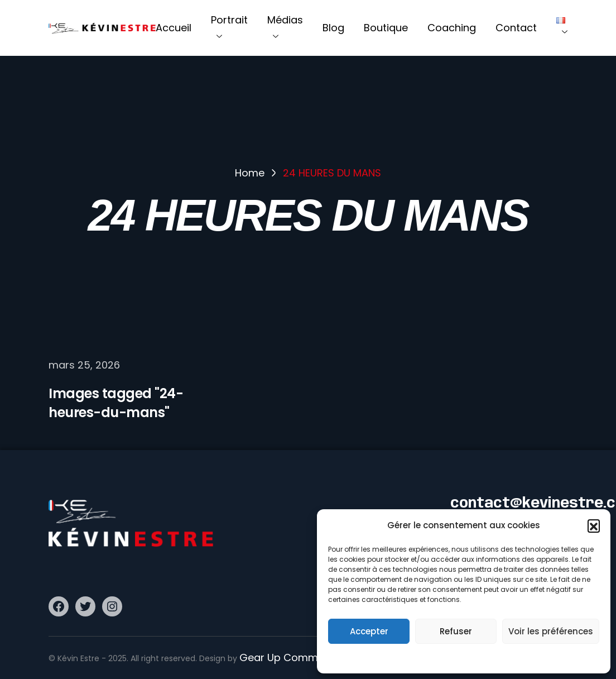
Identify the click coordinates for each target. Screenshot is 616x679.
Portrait (229, 28)
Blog (333, 28)
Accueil (174, 28)
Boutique (386, 28)
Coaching (452, 28)
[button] (594, 525)
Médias (285, 28)
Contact (516, 28)
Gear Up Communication (302, 658)
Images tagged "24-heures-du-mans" (116, 403)
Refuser (456, 631)
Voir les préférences (551, 631)
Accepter (369, 631)
